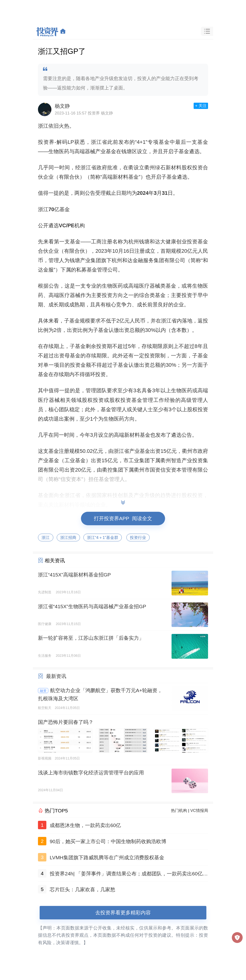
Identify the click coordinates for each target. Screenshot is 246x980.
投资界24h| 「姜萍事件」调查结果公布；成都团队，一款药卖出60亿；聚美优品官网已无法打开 (129, 875)
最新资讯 (56, 676)
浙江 (46, 538)
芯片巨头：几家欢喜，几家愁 (83, 889)
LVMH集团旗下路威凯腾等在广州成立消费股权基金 (107, 857)
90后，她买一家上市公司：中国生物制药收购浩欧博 (108, 841)
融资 (43, 691)
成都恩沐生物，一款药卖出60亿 (85, 825)
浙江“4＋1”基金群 (103, 538)
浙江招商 (68, 538)
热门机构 (179, 811)
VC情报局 (199, 811)
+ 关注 (201, 106)
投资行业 (138, 538)
